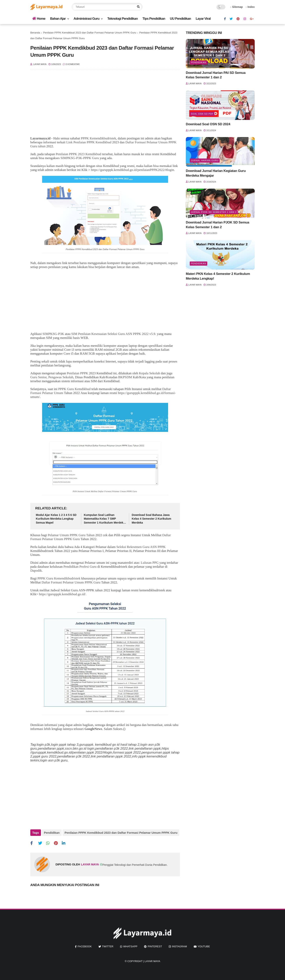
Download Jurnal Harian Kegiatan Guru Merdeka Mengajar (216, 173)
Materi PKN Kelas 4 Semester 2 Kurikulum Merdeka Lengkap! (218, 276)
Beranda (35, 33)
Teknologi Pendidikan (122, 19)
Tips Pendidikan (154, 19)
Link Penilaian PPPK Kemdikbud (89, 142)
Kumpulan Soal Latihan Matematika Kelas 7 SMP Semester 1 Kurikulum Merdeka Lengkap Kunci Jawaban (104, 519)
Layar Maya (152, 961)
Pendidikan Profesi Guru (80, 567)
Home (39, 19)
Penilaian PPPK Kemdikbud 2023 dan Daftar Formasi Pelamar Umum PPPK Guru (90, 33)
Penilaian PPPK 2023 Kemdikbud (78, 154)
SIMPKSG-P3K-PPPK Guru (80, 158)
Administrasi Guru (87, 19)
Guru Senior (38, 377)
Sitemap (237, 7)
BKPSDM (125, 377)
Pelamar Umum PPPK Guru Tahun (71, 535)
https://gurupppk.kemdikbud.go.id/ (62, 594)
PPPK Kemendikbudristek (99, 138)
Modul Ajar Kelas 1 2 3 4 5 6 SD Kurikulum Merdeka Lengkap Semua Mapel (56, 519)
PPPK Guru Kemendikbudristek (59, 578)
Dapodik (36, 571)
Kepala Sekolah (149, 373)
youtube (204, 946)
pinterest (155, 946)
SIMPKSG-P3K (53, 334)
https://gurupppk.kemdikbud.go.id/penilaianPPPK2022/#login (132, 170)
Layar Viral (203, 19)
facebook (85, 946)
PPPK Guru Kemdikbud (74, 389)
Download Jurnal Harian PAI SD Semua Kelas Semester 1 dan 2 (216, 75)
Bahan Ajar (58, 19)
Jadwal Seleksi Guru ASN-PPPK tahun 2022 (105, 711)
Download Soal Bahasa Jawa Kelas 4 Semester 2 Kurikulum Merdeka (151, 519)
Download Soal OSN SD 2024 (208, 124)
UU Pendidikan (180, 19)
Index (250, 7)
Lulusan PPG (150, 563)
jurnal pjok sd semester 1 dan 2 (214, 212)
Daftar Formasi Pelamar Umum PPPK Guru (105, 491)
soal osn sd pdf (202, 114)
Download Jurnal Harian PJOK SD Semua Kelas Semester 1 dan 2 (217, 225)
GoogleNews (93, 729)
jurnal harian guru (205, 160)
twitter (108, 946)
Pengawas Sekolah (61, 377)
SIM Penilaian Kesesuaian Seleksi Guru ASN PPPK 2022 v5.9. (114, 334)
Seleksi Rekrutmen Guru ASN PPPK (141, 547)
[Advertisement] (105, 105)
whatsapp (130, 946)
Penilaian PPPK (78, 373)
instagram (179, 946)
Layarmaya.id (40, 138)
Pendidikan (52, 833)
